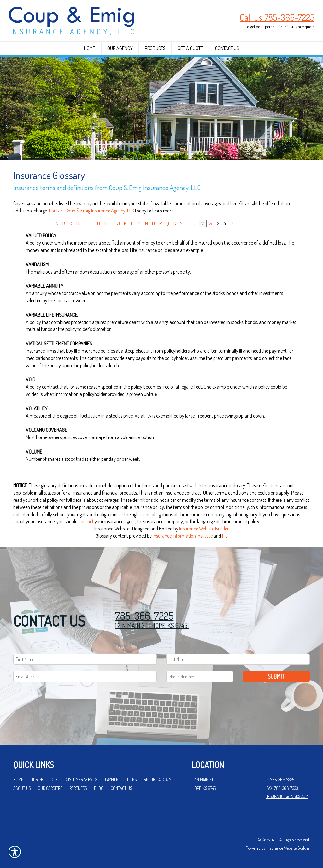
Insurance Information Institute (183, 536)
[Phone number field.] (200, 677)
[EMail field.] (85, 677)
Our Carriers (50, 788)
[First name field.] (85, 659)
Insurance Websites (113, 529)
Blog (99, 788)
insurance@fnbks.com (287, 796)
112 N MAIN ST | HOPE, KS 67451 (152, 625)
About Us (22, 788)
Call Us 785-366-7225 (277, 17)
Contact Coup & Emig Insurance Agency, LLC (91, 211)
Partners (78, 788)
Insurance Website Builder (204, 529)
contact (86, 521)
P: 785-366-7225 (280, 780)
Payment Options (121, 780)
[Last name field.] (238, 659)
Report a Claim (158, 780)
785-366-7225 (144, 616)
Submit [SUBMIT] (276, 676)
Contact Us (121, 788)
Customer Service (81, 780)
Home (18, 780)
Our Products (44, 780)
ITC (225, 536)
